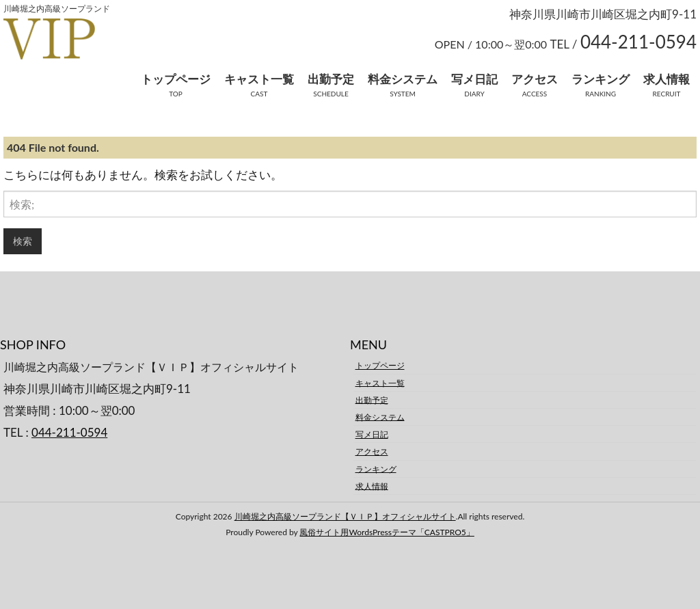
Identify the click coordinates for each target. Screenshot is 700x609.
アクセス (535, 79)
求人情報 (667, 79)
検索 (23, 241)
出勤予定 (331, 79)
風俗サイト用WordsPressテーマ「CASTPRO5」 (387, 532)
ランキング (601, 79)
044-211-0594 (69, 432)
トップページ (176, 79)
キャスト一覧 (259, 79)
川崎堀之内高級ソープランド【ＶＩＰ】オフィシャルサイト (345, 516)
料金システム (403, 79)
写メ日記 (474, 79)
